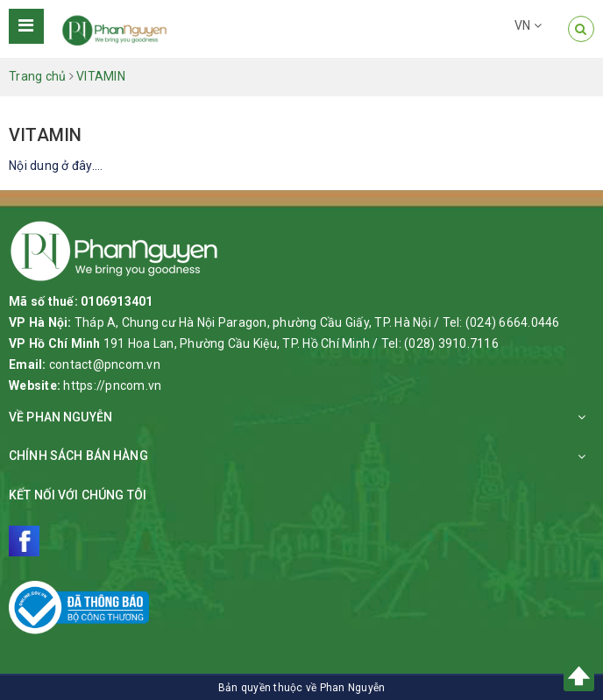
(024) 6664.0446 (513, 322)
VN (528, 25)
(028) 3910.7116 (451, 343)
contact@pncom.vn (105, 364)
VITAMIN (45, 135)
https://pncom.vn (112, 385)
